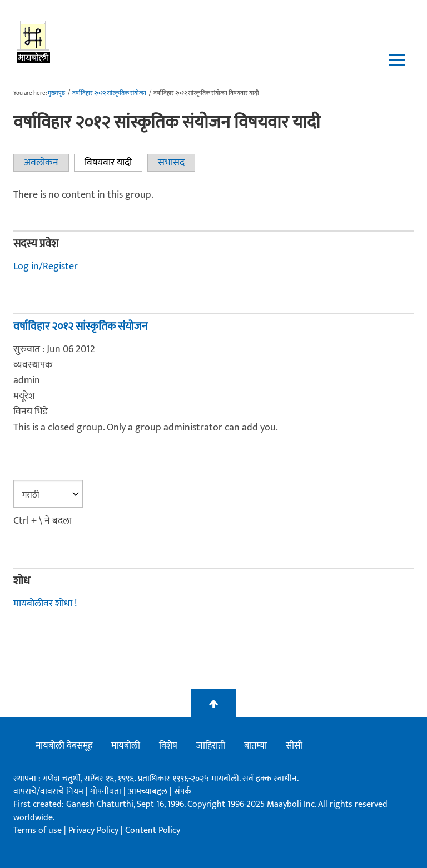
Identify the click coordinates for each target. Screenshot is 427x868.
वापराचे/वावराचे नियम (48, 792)
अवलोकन (41, 163)
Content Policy (153, 831)
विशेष (168, 746)
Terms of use (38, 831)
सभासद (171, 163)
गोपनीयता (107, 792)
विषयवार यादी (113, 163)
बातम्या (255, 746)
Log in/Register (46, 267)
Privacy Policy (95, 831)
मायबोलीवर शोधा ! (45, 604)
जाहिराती (211, 746)
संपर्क (183, 792)
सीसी (294, 746)
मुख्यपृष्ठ (56, 93)
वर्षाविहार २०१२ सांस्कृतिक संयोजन (109, 93)
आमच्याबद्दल (149, 792)
